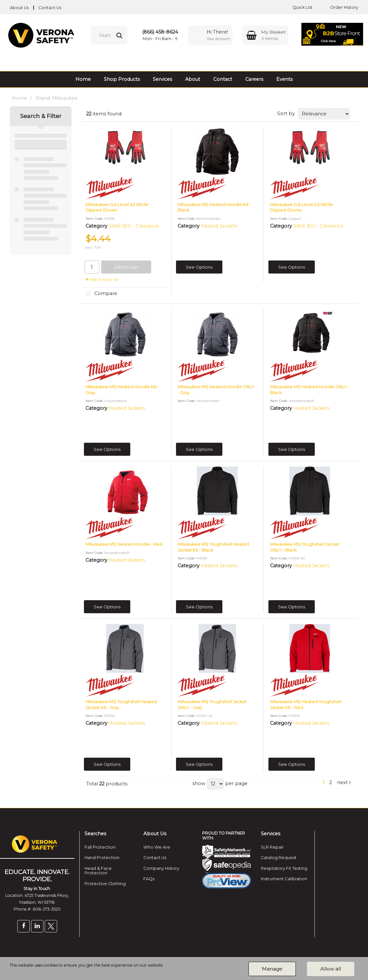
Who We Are (157, 847)
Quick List (298, 7)
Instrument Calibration (284, 879)
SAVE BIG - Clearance (134, 226)
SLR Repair (272, 847)
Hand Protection (102, 858)
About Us (19, 8)
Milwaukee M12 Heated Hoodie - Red (124, 544)
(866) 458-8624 (160, 32)
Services (162, 79)
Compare (101, 294)
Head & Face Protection (98, 871)
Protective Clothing (105, 884)
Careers (254, 79)
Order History (339, 7)
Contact (223, 79)
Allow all (331, 969)
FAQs (149, 879)
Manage (272, 969)
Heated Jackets (219, 226)
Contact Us (50, 8)
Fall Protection (100, 847)
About (193, 79)
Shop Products (122, 79)
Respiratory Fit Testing (284, 868)
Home (83, 79)
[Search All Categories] (109, 35)
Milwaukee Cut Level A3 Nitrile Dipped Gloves (117, 207)
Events (284, 79)
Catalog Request (279, 858)
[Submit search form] (119, 35)
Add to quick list (102, 279)
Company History (161, 868)
